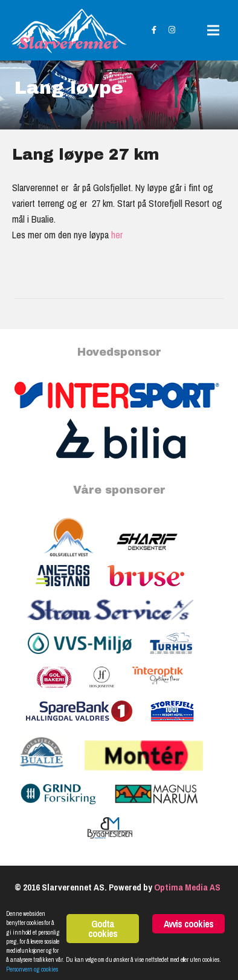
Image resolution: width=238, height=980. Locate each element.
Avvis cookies (189, 924)
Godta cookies (103, 929)
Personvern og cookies (32, 969)
